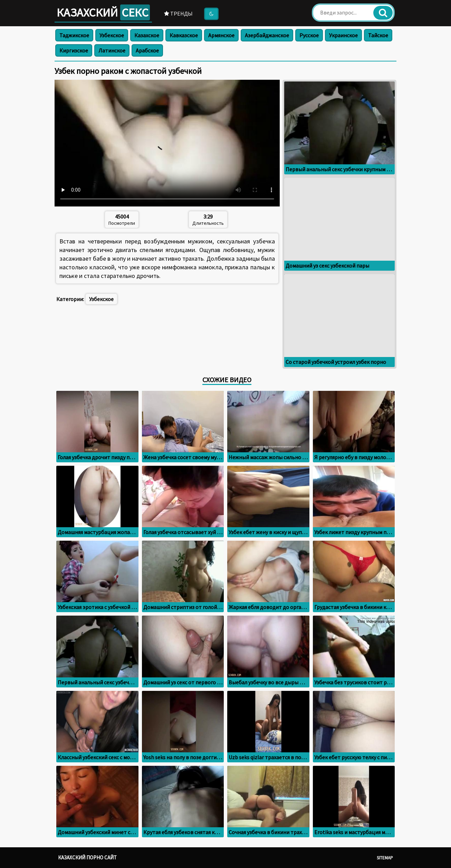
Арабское (147, 50)
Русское (309, 35)
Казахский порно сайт (87, 857)
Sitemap (385, 858)
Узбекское (112, 35)
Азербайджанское (267, 35)
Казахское (147, 35)
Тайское (378, 35)
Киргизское (74, 50)
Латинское (112, 50)
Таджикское (74, 35)
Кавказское (184, 35)
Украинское (343, 35)
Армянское (221, 35)
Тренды (178, 13)
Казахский (103, 12)
